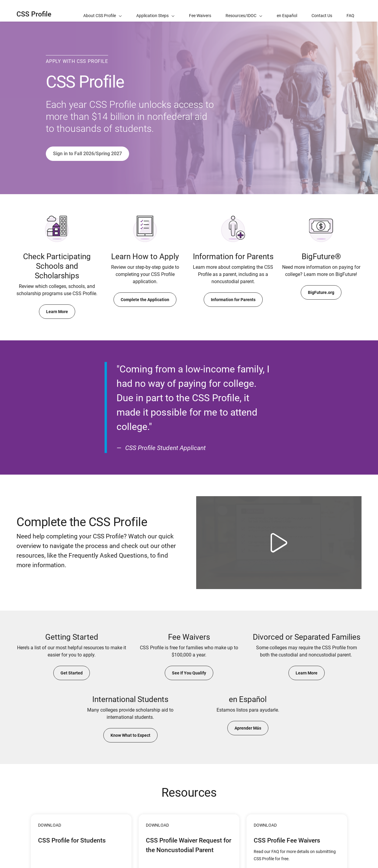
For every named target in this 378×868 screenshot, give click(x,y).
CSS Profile (34, 14)
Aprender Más (248, 728)
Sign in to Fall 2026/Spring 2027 (87, 154)
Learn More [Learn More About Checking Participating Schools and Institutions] (57, 312)
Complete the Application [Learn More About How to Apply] (145, 300)
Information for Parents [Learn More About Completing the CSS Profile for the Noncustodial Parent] (233, 300)
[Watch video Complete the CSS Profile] (279, 543)
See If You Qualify (189, 673)
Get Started (72, 673)
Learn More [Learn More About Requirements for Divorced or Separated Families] (307, 673)
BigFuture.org (321, 292)
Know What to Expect (130, 735)
